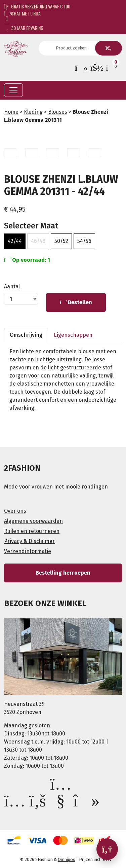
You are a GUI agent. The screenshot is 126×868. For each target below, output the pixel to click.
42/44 (15, 241)
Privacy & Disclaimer (29, 541)
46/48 (38, 241)
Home (11, 112)
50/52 (61, 241)
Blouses (58, 112)
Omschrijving (26, 335)
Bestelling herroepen (63, 573)
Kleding (33, 112)
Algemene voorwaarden (33, 521)
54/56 (84, 241)
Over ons (15, 511)
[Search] (73, 48)
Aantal (12, 286)
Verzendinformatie (28, 551)
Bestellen (76, 302)
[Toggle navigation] (13, 90)
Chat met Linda (22, 13)
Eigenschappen (73, 335)
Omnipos (67, 859)
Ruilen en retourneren (32, 531)
